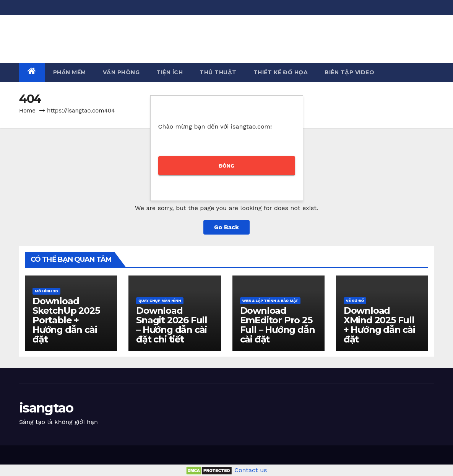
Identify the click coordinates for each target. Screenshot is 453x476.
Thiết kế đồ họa (281, 72)
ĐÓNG (226, 166)
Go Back (226, 227)
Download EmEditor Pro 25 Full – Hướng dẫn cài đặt (278, 325)
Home (27, 111)
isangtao (46, 33)
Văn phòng (121, 72)
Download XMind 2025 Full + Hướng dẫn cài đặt (379, 325)
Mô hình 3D (46, 291)
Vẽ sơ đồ (355, 301)
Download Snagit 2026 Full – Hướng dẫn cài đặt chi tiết (172, 325)
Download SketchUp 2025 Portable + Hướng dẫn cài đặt (66, 320)
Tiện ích (170, 72)
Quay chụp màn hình (160, 301)
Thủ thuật (218, 72)
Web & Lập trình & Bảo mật (270, 301)
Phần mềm (70, 72)
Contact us (251, 470)
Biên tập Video (349, 72)
